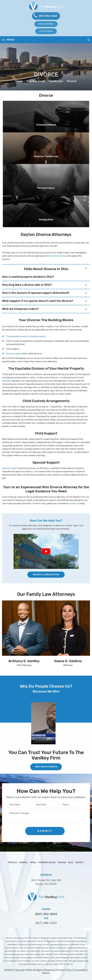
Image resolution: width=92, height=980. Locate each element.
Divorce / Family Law (46, 156)
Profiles (12, 863)
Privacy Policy (64, 970)
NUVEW (9, 970)
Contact (80, 863)
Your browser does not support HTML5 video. (43, 723)
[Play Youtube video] (46, 551)
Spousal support (14, 354)
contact (73, 503)
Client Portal (46, 31)
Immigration (46, 220)
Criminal (23, 863)
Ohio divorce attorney (57, 256)
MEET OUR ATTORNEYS (46, 767)
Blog (71, 863)
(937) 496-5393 (46, 923)
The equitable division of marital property (26, 336)
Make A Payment (46, 24)
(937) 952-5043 (48, 16)
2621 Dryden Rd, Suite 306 (46, 880)
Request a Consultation (46, 575)
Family (33, 863)
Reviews (62, 863)
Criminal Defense (46, 125)
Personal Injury (46, 188)
